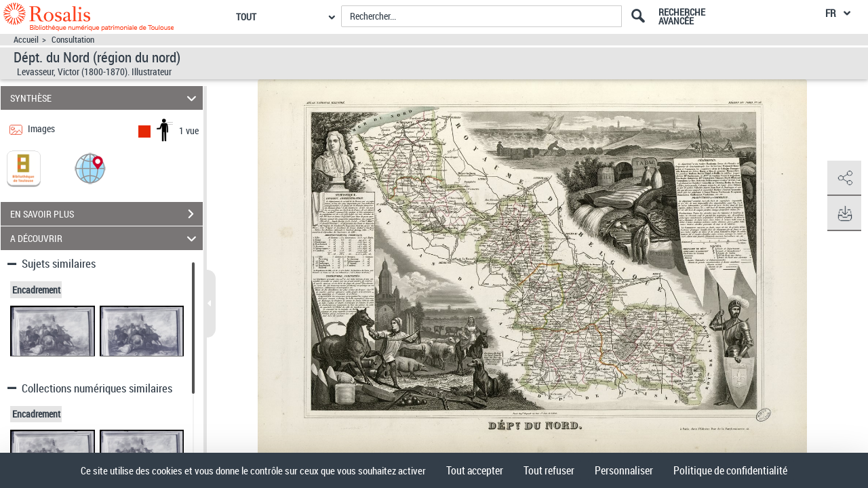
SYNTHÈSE (105, 98)
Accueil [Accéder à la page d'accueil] (26, 40)
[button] (90, 168)
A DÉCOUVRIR (105, 238)
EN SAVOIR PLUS (106, 214)
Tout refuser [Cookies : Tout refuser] (549, 470)
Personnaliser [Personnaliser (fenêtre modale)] (624, 470)
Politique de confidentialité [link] (730, 470)
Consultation (73, 40)
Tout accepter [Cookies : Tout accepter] (475, 470)
